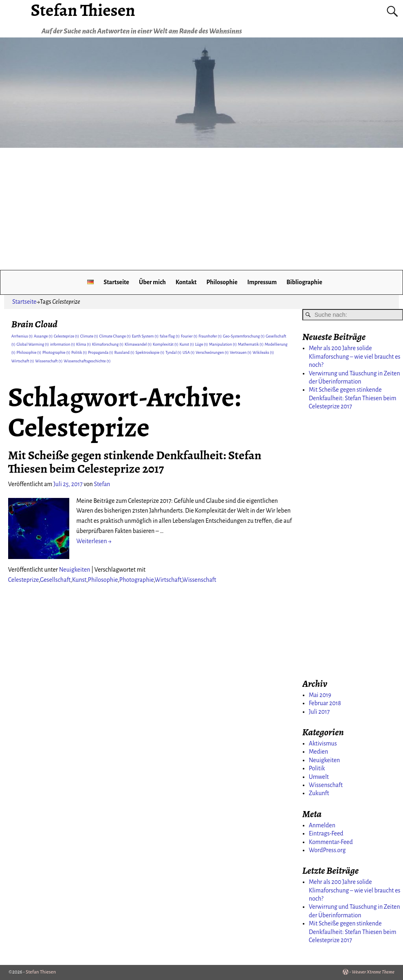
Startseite (116, 282)
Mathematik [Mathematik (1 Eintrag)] (251, 344)
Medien (318, 752)
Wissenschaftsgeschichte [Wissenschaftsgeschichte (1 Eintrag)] (87, 361)
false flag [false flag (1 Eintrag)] (170, 336)
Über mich (152, 282)
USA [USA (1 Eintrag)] (189, 352)
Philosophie (222, 282)
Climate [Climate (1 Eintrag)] (89, 336)
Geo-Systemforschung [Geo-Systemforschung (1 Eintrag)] (244, 336)
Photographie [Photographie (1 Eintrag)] (56, 352)
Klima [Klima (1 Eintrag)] (84, 344)
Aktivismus (323, 743)
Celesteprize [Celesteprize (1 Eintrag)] (66, 336)
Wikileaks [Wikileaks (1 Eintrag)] (263, 352)
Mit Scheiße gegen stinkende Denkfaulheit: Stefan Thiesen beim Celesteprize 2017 (135, 462)
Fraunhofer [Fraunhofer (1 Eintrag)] (210, 336)
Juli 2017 (319, 712)
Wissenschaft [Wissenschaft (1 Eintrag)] (49, 361)
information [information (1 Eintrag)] (63, 344)
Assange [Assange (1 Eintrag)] (43, 336)
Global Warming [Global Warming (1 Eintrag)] (33, 344)
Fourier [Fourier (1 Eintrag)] (189, 336)
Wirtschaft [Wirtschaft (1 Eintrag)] (23, 361)
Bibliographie (304, 282)
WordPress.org (327, 850)
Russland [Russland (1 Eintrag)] (124, 352)
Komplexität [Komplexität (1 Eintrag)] (166, 344)
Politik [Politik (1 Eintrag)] (79, 352)
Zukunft (319, 793)
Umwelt (319, 777)
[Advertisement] (201, 209)
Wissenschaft (199, 580)
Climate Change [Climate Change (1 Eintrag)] (115, 336)
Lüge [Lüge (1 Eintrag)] (202, 344)
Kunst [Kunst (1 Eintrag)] (187, 344)
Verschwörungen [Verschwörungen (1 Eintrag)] (212, 352)
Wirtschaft (168, 580)
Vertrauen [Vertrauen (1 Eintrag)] (241, 352)
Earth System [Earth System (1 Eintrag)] (145, 336)
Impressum (262, 282)
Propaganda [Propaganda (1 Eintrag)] (101, 352)
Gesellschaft (55, 580)
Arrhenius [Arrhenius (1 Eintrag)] (22, 336)
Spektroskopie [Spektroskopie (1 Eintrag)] (150, 352)
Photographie (137, 580)
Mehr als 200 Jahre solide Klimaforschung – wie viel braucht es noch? (355, 356)
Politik (317, 768)
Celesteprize (23, 580)
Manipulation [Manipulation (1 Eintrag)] (223, 344)
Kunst (79, 580)
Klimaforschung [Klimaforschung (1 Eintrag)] (108, 344)
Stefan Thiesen (41, 972)
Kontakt (186, 282)
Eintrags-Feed (326, 833)
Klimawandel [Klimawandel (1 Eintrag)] (138, 344)
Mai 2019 (320, 695)
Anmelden (322, 825)
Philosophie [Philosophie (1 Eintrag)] (29, 352)
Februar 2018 (325, 703)
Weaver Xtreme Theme (373, 972)
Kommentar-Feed (331, 842)
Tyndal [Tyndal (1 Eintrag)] (173, 352)
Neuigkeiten (75, 570)
